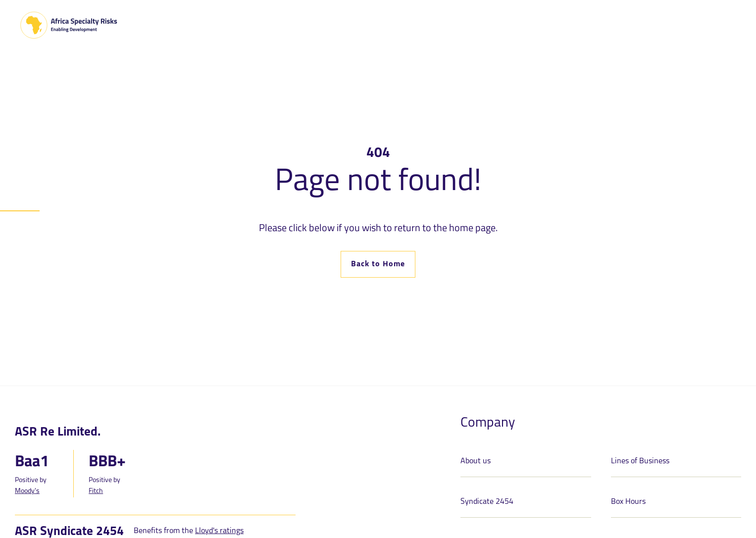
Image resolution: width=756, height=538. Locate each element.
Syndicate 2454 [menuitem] (352, 24)
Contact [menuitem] (718, 26)
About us (476, 461)
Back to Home (378, 264)
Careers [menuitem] (495, 24)
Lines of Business (640, 461)
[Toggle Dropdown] (225, 24)
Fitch (96, 491)
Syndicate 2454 (487, 502)
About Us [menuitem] (202, 24)
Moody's (27, 491)
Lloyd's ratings (219, 531)
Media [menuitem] (560, 24)
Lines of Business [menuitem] (271, 24)
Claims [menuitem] (529, 24)
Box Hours (628, 502)
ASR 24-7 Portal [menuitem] (431, 24)
